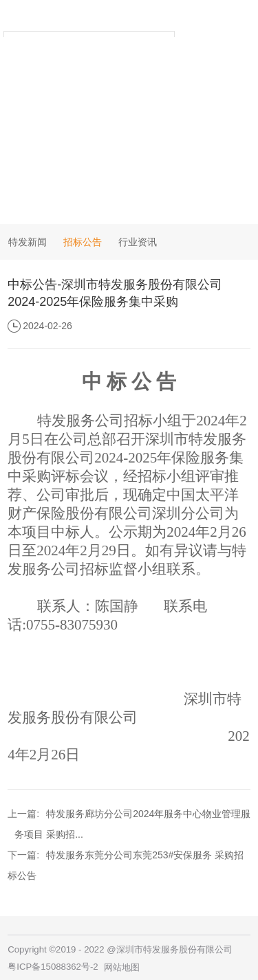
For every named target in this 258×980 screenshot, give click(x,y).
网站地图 (122, 967)
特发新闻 (28, 242)
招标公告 (83, 242)
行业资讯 (138, 242)
